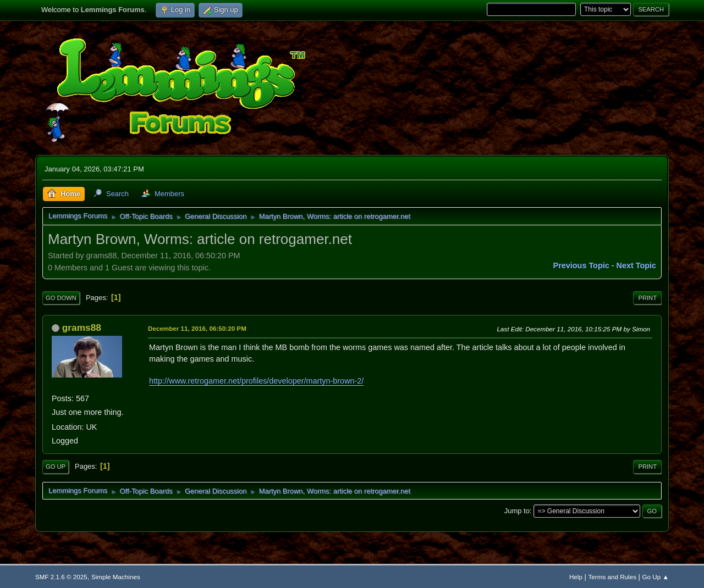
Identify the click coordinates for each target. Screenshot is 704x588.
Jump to (517, 511)
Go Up (56, 467)
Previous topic (581, 265)
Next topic (637, 265)
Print (647, 298)
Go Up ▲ (656, 577)
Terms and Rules (612, 577)
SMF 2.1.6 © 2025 (61, 577)
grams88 (82, 328)
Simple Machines (116, 577)
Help (576, 577)
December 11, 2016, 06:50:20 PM (197, 328)
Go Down (61, 298)
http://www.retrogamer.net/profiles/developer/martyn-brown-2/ (256, 381)
